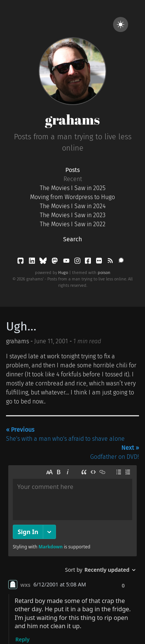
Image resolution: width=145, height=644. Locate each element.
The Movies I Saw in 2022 (73, 224)
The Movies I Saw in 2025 (73, 188)
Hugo (63, 273)
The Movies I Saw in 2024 (73, 206)
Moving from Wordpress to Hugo (72, 197)
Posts (72, 170)
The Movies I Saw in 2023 (73, 215)
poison (104, 273)
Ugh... (21, 326)
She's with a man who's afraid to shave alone (65, 434)
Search (72, 239)
